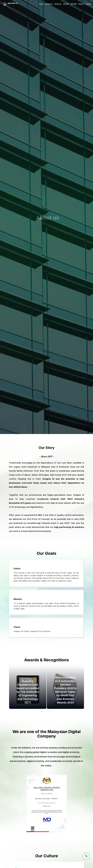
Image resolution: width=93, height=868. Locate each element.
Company (49, 4)
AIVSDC (66, 4)
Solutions (58, 4)
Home (41, 4)
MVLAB (74, 4)
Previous (7, 688)
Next (86, 688)
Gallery (81, 4)
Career (88, 4)
